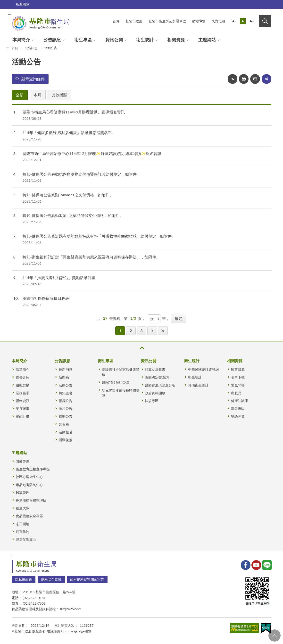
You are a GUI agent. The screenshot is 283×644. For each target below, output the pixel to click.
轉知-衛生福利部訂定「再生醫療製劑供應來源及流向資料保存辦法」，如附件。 (91, 257)
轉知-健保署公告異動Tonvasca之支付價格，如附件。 (68, 195)
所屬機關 (23, 4)
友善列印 (244, 79)
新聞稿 (64, 377)
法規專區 (152, 401)
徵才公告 (66, 408)
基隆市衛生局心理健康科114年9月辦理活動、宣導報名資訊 (74, 112)
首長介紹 (23, 377)
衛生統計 (145, 40)
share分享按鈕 (266, 79)
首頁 (15, 48)
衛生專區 (83, 40)
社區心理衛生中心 (29, 477)
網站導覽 (199, 21)
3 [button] (142, 331)
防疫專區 (23, 461)
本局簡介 (21, 40)
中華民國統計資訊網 (203, 369)
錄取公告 (66, 416)
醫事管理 (23, 493)
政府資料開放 (155, 393)
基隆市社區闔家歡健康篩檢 (121, 372)
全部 (20, 95)
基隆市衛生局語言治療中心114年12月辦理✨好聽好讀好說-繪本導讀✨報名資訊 (92, 153)
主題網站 (207, 40)
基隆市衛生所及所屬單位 (167, 21)
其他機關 (59, 95)
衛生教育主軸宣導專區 (33, 469)
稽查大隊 (23, 508)
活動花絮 (66, 440)
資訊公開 (114, 40)
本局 (38, 95)
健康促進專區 (26, 539)
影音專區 (238, 408)
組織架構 (23, 385)
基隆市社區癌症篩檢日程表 (46, 298)
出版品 (236, 393)
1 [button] (120, 331)
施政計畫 (23, 416)
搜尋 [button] (265, 21)
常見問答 (238, 385)
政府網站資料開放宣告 (87, 579)
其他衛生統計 (198, 385)
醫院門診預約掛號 (116, 382)
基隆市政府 (134, 21)
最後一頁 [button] (163, 331)
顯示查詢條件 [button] (33, 79)
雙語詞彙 (238, 416)
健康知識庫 (240, 401)
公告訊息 (52, 40)
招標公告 (66, 401)
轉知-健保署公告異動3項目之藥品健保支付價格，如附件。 (73, 215)
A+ (252, 21)
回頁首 (275, 635)
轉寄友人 (255, 79)
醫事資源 (238, 369)
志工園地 (23, 524)
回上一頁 (233, 79)
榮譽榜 (64, 424)
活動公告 (51, 48)
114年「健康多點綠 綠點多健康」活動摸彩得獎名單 (67, 133)
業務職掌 (23, 393)
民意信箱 (218, 21)
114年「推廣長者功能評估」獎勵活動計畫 (59, 278)
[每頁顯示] (154, 319)
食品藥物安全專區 (29, 516)
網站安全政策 (51, 579)
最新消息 (66, 369)
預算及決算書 (155, 369)
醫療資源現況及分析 (160, 385)
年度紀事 (23, 408)
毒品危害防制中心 (29, 485)
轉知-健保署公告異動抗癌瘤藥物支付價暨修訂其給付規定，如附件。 (82, 174)
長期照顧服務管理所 (31, 500)
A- (234, 21)
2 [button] (131, 331)
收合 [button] (141, 348)
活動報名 (66, 432)
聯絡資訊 (23, 401)
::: (9, 13)
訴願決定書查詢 (157, 377)
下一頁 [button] (152, 331)
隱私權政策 (24, 579)
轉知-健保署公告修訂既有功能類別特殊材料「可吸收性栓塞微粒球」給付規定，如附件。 (99, 236)
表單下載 (238, 377)
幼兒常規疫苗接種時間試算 (121, 393)
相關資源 (176, 40)
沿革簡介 (23, 369)
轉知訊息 (66, 393)
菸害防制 (23, 532)
